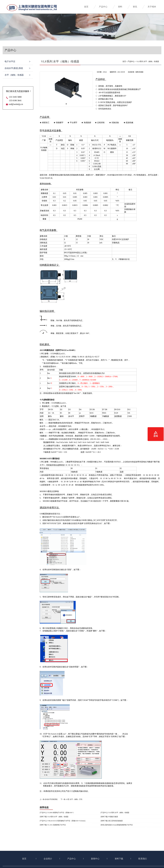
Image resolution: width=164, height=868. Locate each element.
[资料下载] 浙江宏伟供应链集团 (112, 821)
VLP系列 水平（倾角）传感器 (148, 61)
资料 (120, 7)
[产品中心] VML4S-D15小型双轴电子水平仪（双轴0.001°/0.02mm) (63, 821)
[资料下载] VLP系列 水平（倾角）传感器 (54, 817)
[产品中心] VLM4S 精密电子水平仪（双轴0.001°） (57, 813)
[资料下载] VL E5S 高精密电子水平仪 (53, 825)
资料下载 (119, 859)
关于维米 (152, 7)
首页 (86, 7)
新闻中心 (95, 859)
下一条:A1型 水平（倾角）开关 (71, 799)
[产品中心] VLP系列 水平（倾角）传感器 (115, 813)
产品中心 (103, 7)
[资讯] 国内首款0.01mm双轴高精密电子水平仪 (117, 825)
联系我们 (143, 859)
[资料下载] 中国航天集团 (109, 817)
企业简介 (48, 859)
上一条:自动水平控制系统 (49, 799)
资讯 (135, 7)
